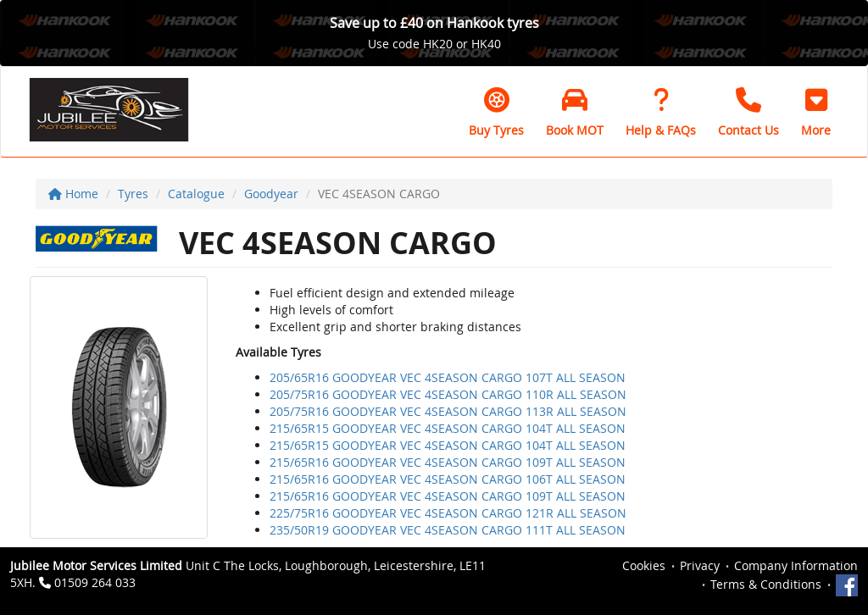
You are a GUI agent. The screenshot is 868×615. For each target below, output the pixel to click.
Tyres (133, 194)
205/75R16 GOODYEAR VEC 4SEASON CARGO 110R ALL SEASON (448, 394)
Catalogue (196, 194)
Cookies (644, 565)
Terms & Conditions (766, 584)
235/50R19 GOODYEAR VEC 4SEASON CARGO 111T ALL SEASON (448, 530)
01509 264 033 (95, 582)
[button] (816, 112)
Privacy (700, 565)
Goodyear (271, 194)
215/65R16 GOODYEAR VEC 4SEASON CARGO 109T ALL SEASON (448, 462)
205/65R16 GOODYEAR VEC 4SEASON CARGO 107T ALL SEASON (448, 377)
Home (73, 194)
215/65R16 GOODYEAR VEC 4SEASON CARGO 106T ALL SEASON (448, 479)
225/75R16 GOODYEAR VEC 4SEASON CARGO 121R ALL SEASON (448, 513)
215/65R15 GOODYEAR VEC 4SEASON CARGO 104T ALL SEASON (448, 428)
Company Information (796, 565)
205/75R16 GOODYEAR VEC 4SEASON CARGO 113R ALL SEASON (448, 411)
